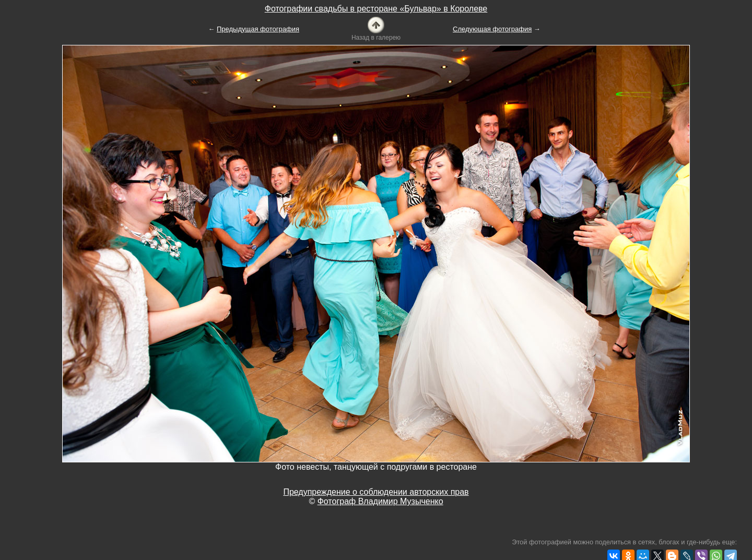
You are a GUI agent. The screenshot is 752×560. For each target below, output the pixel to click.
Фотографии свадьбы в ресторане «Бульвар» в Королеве (376, 9)
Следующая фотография (492, 29)
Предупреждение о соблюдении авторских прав (376, 492)
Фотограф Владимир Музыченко (380, 501)
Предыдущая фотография (258, 29)
